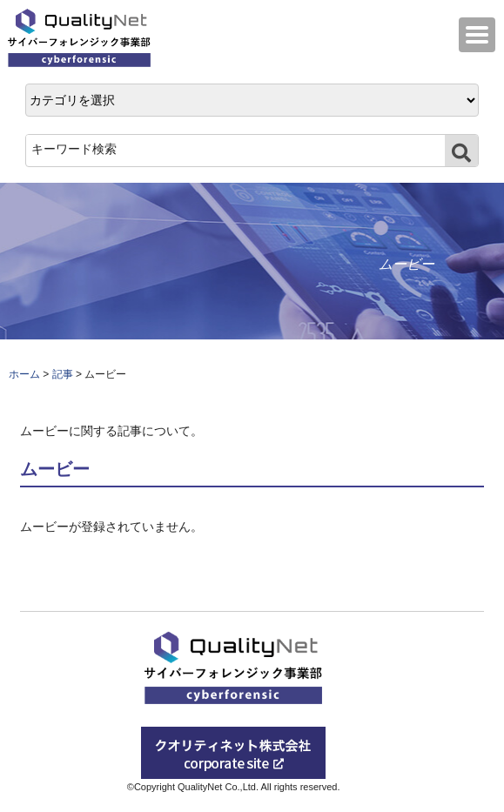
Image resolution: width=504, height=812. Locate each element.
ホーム (24, 374)
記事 (63, 374)
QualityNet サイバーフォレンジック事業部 (84, 38)
